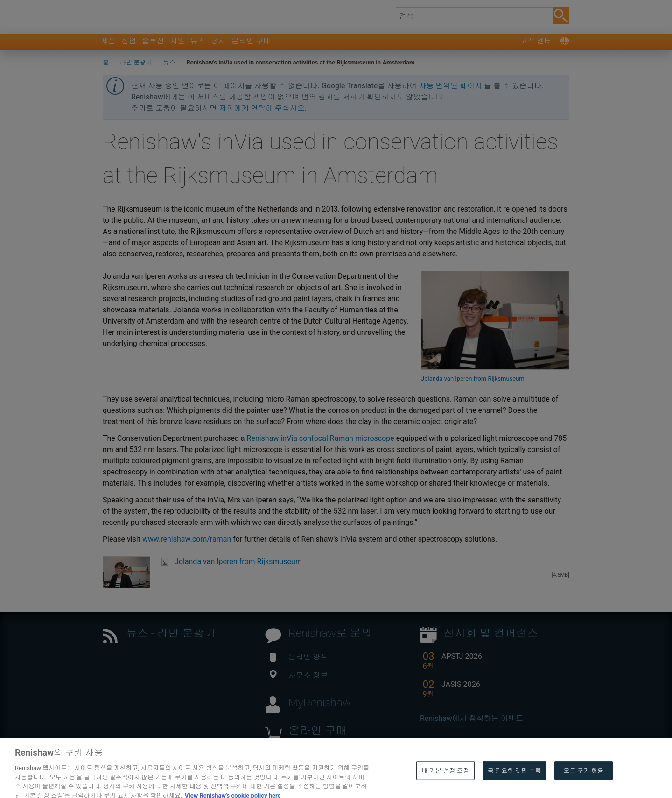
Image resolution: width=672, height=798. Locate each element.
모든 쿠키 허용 (584, 786)
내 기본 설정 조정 (445, 786)
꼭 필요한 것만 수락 (514, 786)
